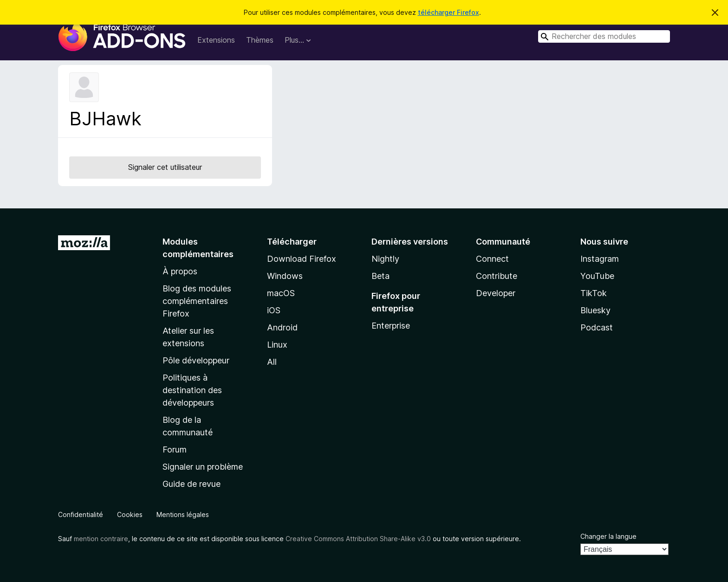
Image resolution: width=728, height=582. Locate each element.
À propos (180, 271)
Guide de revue (192, 484)
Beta (380, 276)
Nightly (385, 259)
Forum (175, 449)
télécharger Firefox (448, 12)
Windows (285, 276)
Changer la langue (608, 536)
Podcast (597, 327)
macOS (281, 293)
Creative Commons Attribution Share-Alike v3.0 (358, 539)
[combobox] (604, 36)
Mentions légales (183, 514)
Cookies (130, 514)
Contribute (497, 276)
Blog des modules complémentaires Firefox (197, 301)
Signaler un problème (203, 467)
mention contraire (101, 539)
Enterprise (391, 326)
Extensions (216, 40)
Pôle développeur (196, 360)
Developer (496, 293)
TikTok (594, 293)
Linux (277, 345)
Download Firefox (302, 259)
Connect (492, 259)
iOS (274, 310)
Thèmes (260, 40)
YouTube (597, 276)
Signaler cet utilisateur (165, 167)
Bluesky (595, 310)
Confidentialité (81, 514)
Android (282, 327)
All (272, 362)
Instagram (600, 259)
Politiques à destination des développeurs (192, 390)
